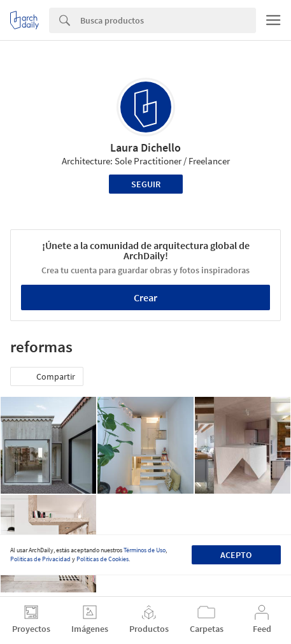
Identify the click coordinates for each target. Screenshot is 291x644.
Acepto (236, 555)
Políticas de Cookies (103, 559)
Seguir (146, 184)
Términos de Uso (145, 550)
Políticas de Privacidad (40, 559)
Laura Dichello (145, 147)
